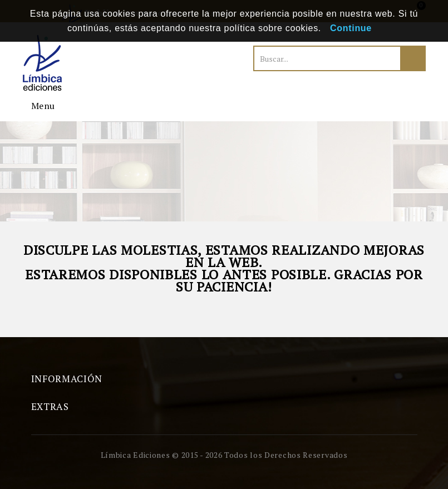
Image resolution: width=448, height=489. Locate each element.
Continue (351, 28)
